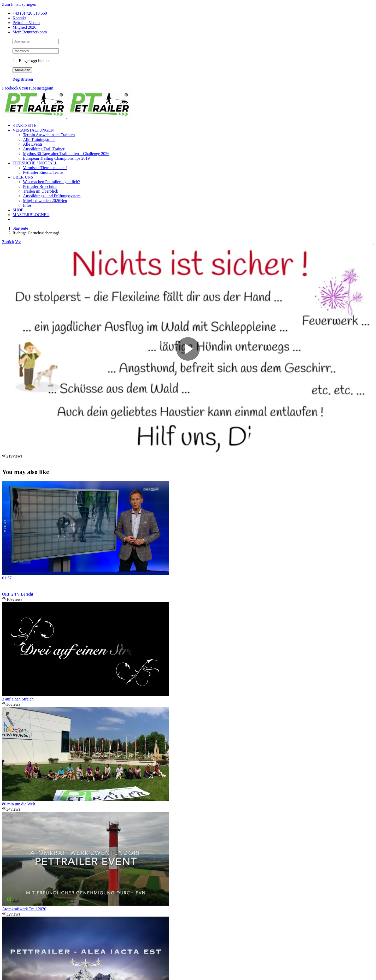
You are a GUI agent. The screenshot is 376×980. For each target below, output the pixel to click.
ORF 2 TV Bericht (18, 594)
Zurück (8, 242)
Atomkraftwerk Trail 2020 (24, 909)
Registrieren (23, 79)
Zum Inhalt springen (19, 4)
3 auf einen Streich (18, 699)
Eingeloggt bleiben (32, 61)
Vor (18, 242)
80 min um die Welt (19, 804)
